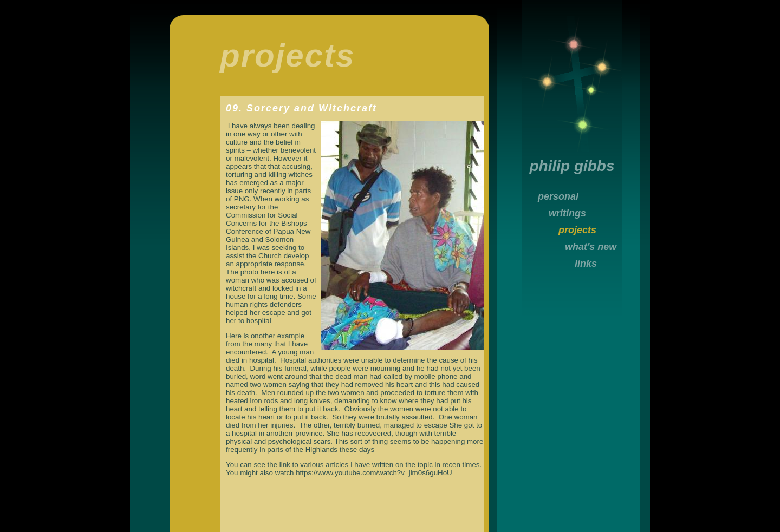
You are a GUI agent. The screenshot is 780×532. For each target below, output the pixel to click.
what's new (591, 247)
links (586, 264)
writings (567, 213)
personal (558, 196)
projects (577, 230)
